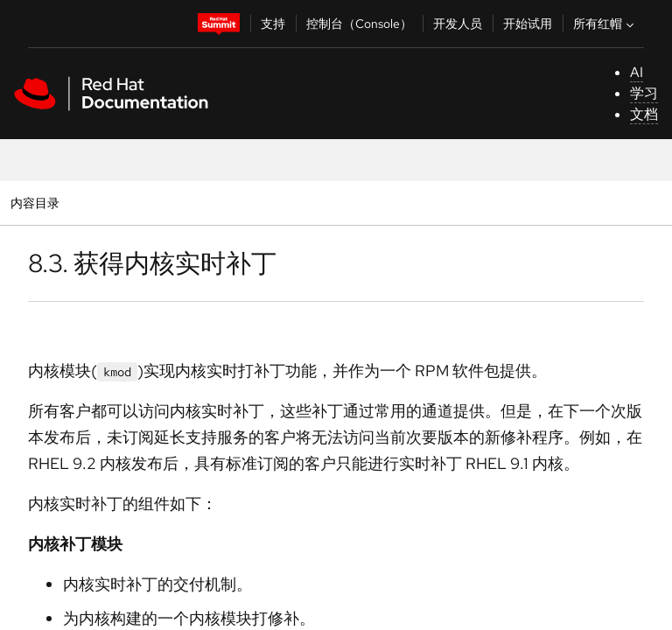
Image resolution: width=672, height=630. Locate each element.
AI (637, 72)
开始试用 (528, 24)
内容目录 (35, 203)
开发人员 (458, 24)
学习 (644, 93)
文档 (644, 114)
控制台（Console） (359, 24)
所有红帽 (605, 24)
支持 (273, 24)
